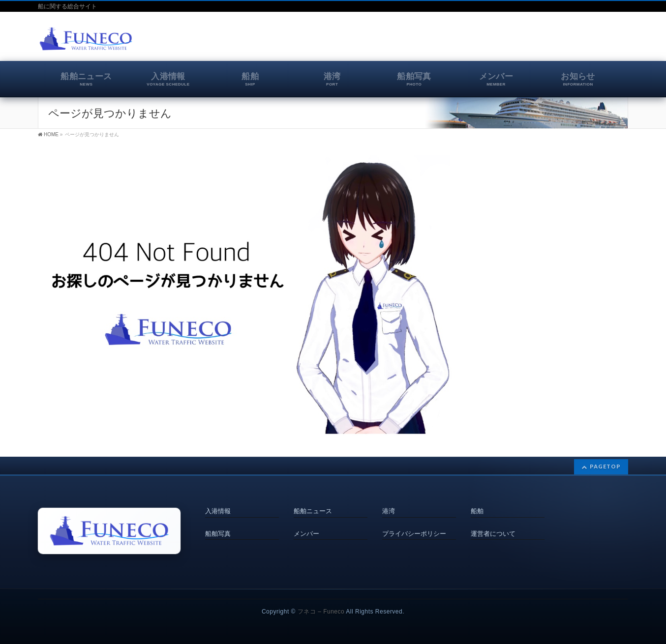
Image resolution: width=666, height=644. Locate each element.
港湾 (389, 511)
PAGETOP (605, 467)
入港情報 (218, 511)
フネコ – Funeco (321, 612)
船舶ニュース (313, 511)
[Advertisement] (513, 41)
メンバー (306, 533)
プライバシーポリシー (414, 533)
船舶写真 (218, 533)
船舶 (477, 511)
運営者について (493, 533)
